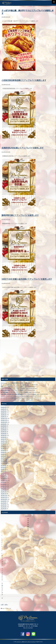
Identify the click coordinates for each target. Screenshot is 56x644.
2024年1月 (4, 458)
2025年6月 (4, 430)
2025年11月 (4, 420)
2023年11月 (4, 462)
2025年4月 (4, 434)
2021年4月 (4, 507)
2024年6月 (4, 450)
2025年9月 (4, 424)
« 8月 (2, 605)
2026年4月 (4, 411)
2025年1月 (4, 439)
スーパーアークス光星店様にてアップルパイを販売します (17, 398)
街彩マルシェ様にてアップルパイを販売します (14, 387)
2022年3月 (4, 490)
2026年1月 (4, 417)
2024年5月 (4, 452)
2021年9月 (4, 501)
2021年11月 (4, 497)
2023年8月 (4, 467)
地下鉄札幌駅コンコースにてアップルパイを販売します (16, 392)
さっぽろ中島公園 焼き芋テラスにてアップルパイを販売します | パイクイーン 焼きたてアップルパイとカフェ (7, 3)
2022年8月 (4, 484)
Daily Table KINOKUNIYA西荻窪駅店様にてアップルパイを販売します (20, 394)
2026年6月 (4, 407)
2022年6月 (4, 488)
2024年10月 (4, 443)
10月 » (6, 605)
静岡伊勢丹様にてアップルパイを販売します (20, 213)
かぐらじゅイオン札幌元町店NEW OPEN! (12, 383)
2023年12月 (4, 460)
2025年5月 (4, 432)
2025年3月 (4, 435)
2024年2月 (4, 456)
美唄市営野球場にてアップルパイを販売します (14, 390)
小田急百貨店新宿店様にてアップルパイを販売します (24, 78)
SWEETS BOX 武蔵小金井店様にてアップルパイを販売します (27, 277)
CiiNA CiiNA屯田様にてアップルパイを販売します (15, 389)
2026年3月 (4, 413)
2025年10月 (4, 422)
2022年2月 (4, 492)
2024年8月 (4, 447)
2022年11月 (4, 479)
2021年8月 (4, 503)
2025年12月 (4, 418)
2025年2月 (4, 437)
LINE (19, 2)
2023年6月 (4, 471)
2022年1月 (4, 494)
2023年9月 (4, 465)
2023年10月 (4, 464)
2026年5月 (4, 409)
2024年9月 (4, 445)
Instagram (28, 634)
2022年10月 (4, 480)
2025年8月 (4, 426)
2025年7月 (4, 428)
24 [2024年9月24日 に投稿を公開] (2, 585)
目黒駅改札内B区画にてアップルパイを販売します (23, 146)
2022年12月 (4, 477)
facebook (23, 634)
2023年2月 (4, 473)
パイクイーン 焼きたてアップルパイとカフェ (26, 642)
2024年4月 (4, 454)
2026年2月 (4, 415)
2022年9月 (4, 482)
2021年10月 (4, 499)
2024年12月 (4, 441)
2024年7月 (4, 449)
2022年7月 (4, 486)
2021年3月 (4, 509)
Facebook (15, 2)
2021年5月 (4, 505)
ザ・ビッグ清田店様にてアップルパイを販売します (15, 385)
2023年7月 (4, 469)
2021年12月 (4, 496)
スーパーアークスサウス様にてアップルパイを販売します (17, 396)
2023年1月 (4, 475)
